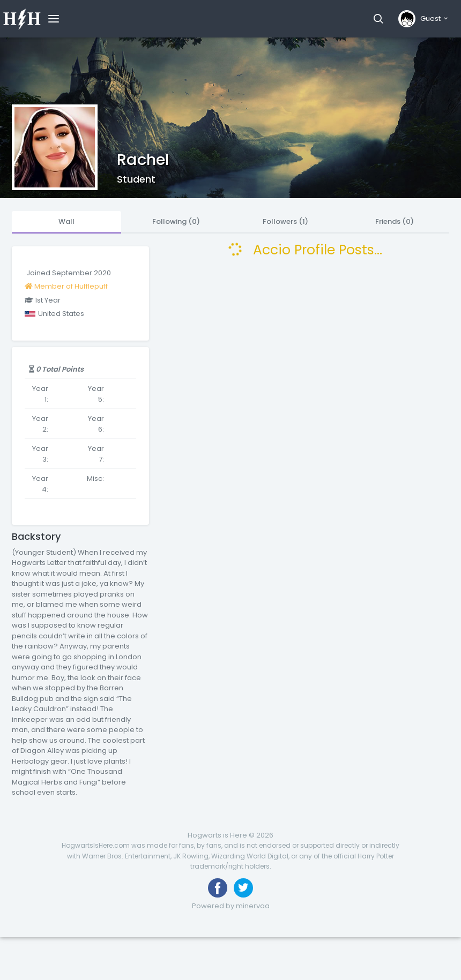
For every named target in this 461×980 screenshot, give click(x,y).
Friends (395, 221)
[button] (378, 19)
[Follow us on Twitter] (243, 888)
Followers (285, 221)
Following (176, 221)
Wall (66, 221)
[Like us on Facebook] (218, 888)
